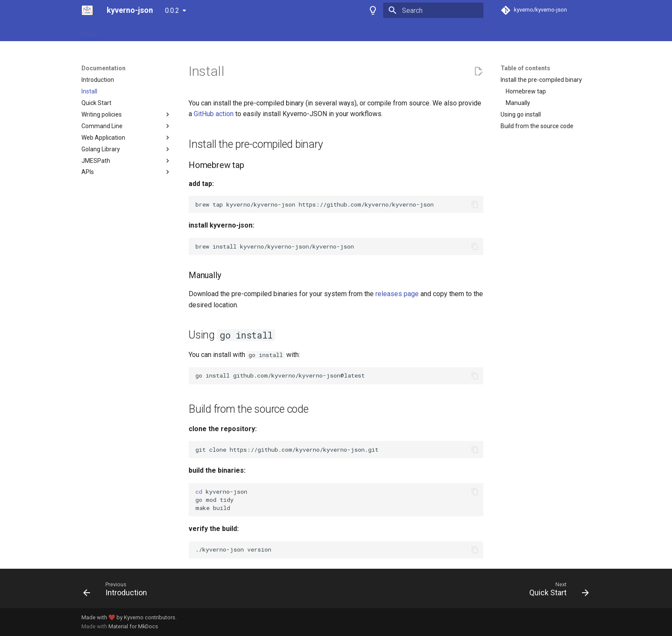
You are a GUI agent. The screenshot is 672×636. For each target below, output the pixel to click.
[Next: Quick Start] (556, 591)
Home (90, 31)
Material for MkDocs (133, 626)
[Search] (433, 10)
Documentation (129, 31)
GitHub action (214, 114)
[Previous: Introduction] (118, 591)
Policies (171, 31)
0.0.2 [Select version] (172, 10)
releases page (397, 294)
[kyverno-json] (87, 10)
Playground (207, 31)
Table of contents (525, 68)
